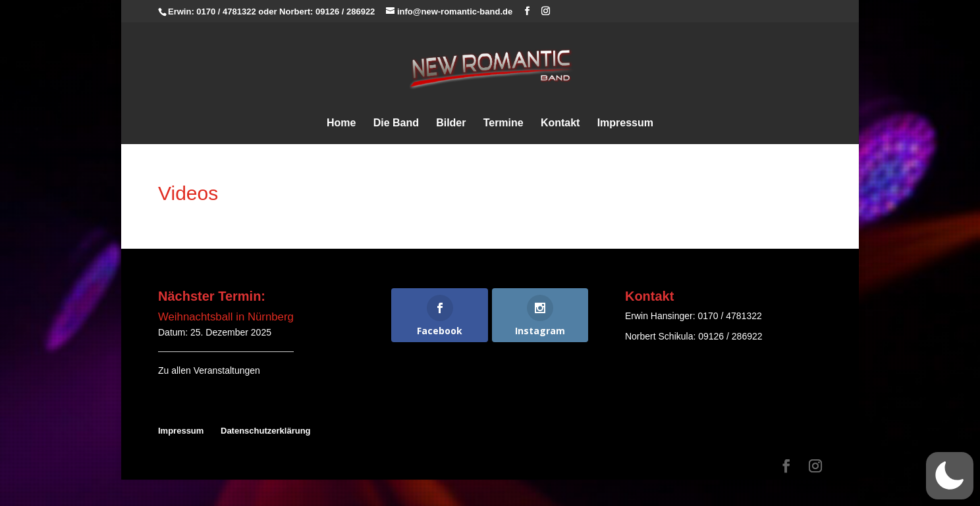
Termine (504, 123)
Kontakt (560, 123)
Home (341, 123)
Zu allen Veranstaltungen (209, 370)
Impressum (625, 123)
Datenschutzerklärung (266, 431)
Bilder (451, 123)
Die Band (396, 123)
